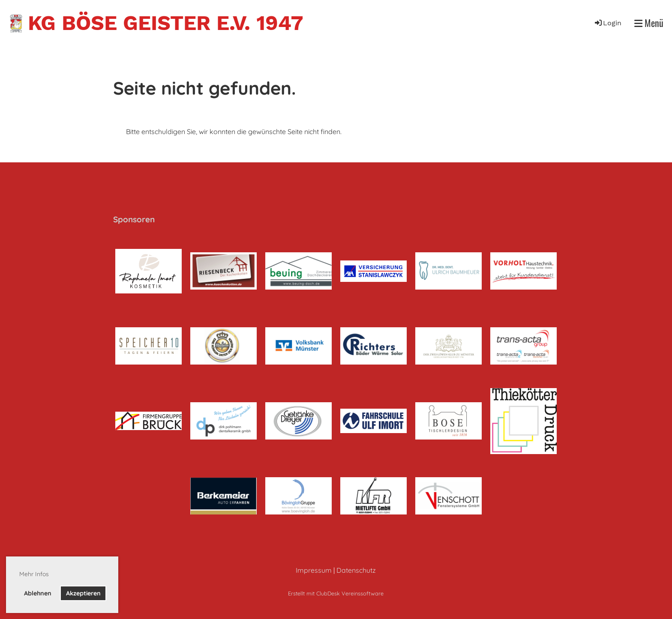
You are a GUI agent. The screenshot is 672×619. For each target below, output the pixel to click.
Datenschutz (356, 570)
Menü (649, 23)
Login (607, 23)
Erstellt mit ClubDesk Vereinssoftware (336, 593)
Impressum (314, 570)
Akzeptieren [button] (83, 593)
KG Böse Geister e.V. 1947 (165, 23)
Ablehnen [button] (38, 593)
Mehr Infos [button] (34, 574)
